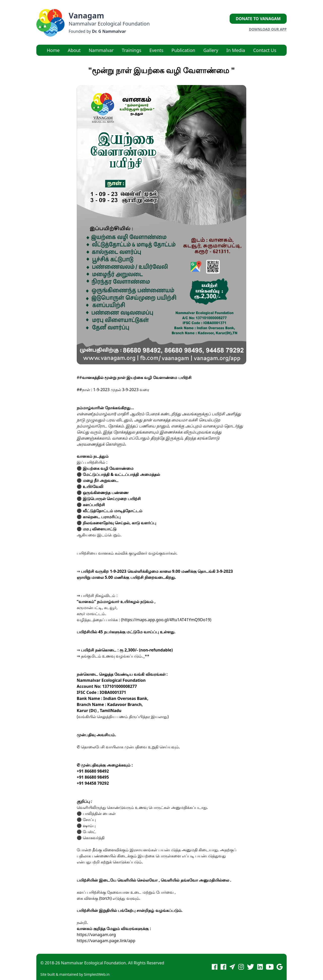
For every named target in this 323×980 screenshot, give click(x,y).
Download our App (268, 29)
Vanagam (86, 16)
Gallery (211, 50)
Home (53, 50)
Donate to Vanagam (258, 19)
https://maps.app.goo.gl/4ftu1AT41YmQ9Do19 (166, 620)
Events (156, 50)
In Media (236, 50)
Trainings (131, 50)
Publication (183, 50)
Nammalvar (101, 50)
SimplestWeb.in (97, 974)
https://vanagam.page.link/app (106, 941)
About (74, 50)
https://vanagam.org (96, 935)
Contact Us (265, 50)
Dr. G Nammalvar (109, 31)
